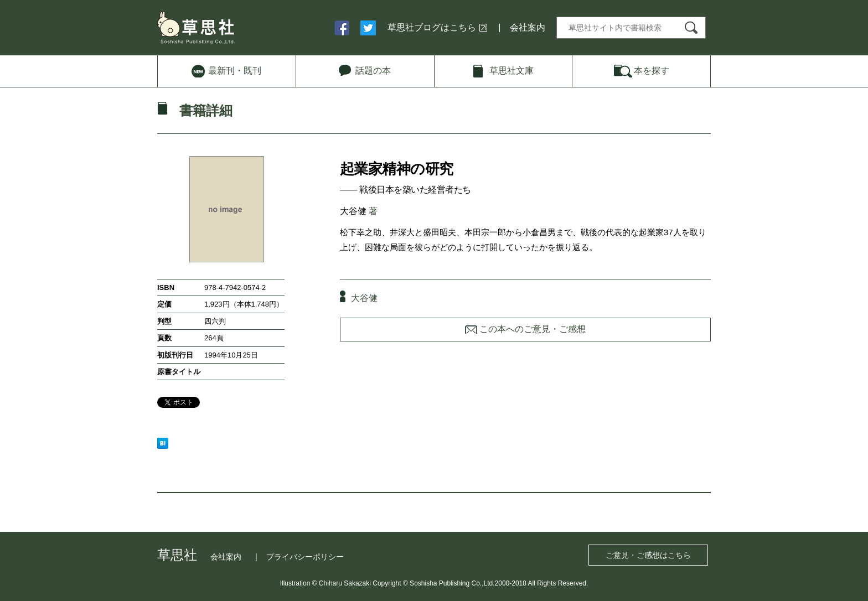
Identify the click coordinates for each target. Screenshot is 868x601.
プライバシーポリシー (305, 557)
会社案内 (528, 27)
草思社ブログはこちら (432, 27)
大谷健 (353, 211)
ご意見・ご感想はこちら (648, 555)
